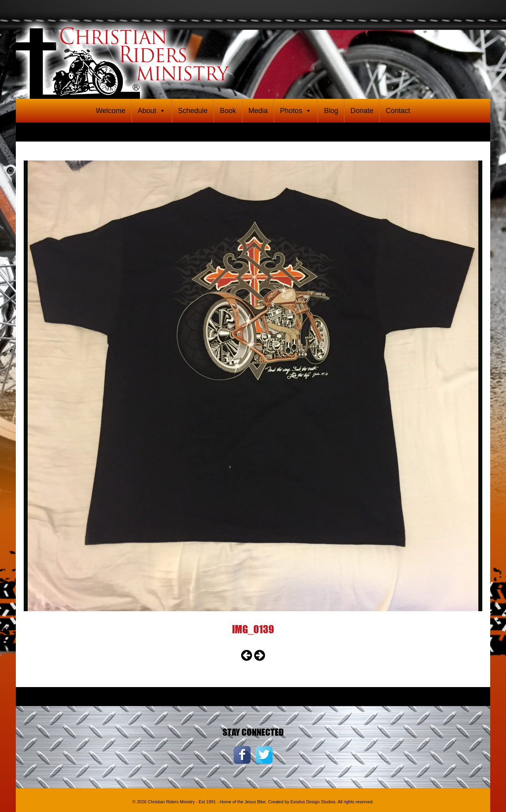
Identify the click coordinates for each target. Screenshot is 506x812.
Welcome (110, 111)
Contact (398, 111)
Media (258, 111)
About (152, 111)
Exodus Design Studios (313, 802)
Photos (296, 111)
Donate (362, 111)
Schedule (193, 111)
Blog (331, 111)
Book (228, 111)
